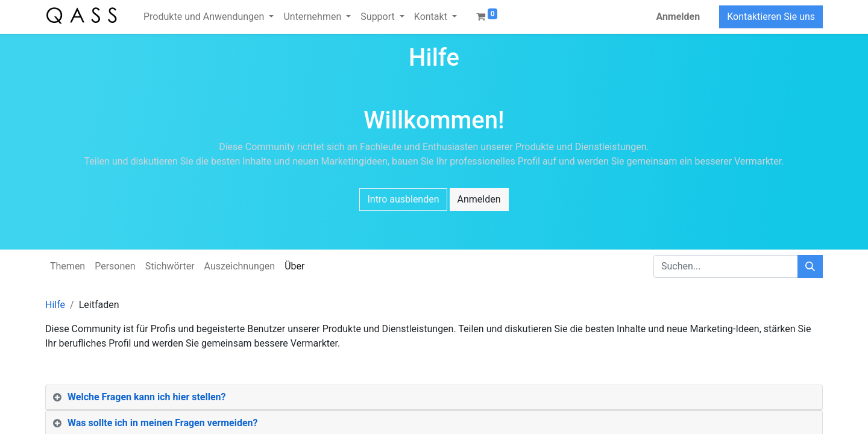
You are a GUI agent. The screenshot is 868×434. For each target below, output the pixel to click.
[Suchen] (810, 266)
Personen (115, 266)
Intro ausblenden (403, 199)
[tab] (434, 398)
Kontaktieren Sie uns (771, 17)
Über (294, 266)
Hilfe (55, 305)
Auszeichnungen (240, 266)
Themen (68, 266)
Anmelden (678, 17)
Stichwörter (170, 266)
